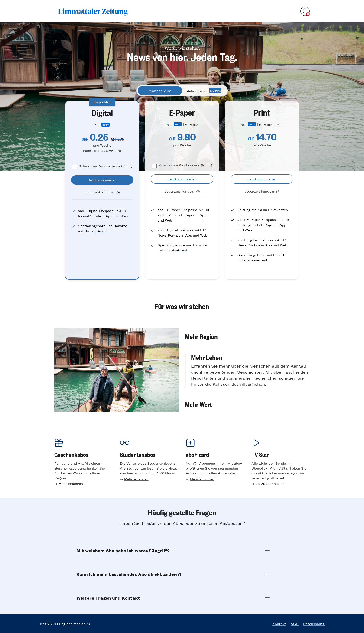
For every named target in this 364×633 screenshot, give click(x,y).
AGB (295, 624)
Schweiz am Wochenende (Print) (106, 166)
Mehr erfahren (71, 483)
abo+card (99, 231)
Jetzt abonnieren (270, 483)
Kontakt (279, 624)
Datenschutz (314, 624)
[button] (247, 349)
